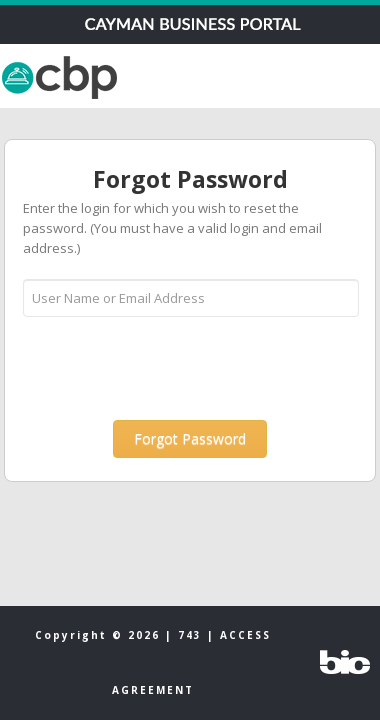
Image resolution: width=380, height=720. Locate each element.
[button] (190, 439)
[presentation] (175, 367)
